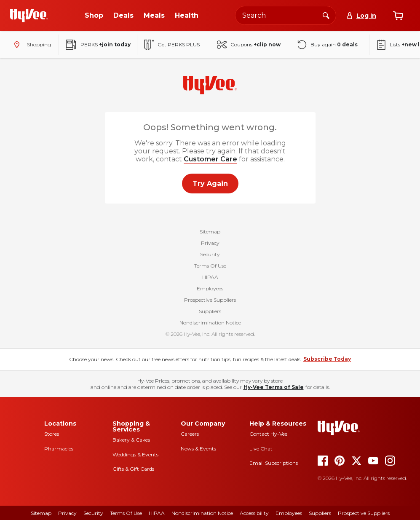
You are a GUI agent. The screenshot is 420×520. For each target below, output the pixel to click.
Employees (210, 289)
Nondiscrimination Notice (210, 323)
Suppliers (210, 312)
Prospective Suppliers (210, 301)
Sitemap (210, 232)
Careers (190, 434)
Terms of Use (126, 513)
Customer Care (210, 159)
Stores (52, 434)
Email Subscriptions (274, 463)
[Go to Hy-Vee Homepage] (29, 16)
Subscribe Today (327, 359)
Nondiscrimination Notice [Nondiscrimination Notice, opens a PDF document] (202, 513)
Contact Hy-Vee (268, 434)
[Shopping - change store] (31, 45)
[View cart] (398, 16)
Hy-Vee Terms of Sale (274, 387)
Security (210, 255)
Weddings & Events (135, 454)
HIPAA (210, 278)
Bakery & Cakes (131, 440)
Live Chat (261, 449)
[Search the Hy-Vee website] (286, 15)
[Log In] (361, 16)
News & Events (198, 449)
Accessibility (254, 513)
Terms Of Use (210, 267)
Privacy (210, 244)
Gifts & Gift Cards (133, 469)
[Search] (326, 15)
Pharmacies (59, 449)
